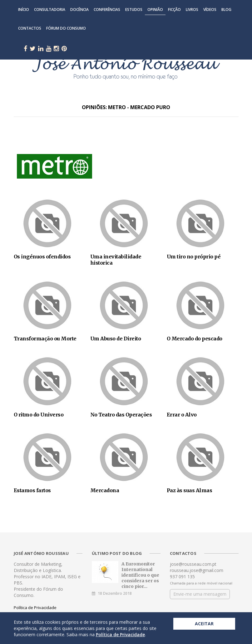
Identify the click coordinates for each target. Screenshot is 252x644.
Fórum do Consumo (66, 28)
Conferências (107, 10)
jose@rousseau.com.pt (193, 564)
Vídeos (210, 10)
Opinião (155, 10)
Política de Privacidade (35, 608)
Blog (226, 10)
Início (24, 10)
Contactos (30, 28)
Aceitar (204, 624)
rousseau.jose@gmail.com (197, 570)
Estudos (134, 10)
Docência (79, 10)
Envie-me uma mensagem (200, 594)
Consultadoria (50, 10)
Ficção (174, 10)
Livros (192, 10)
